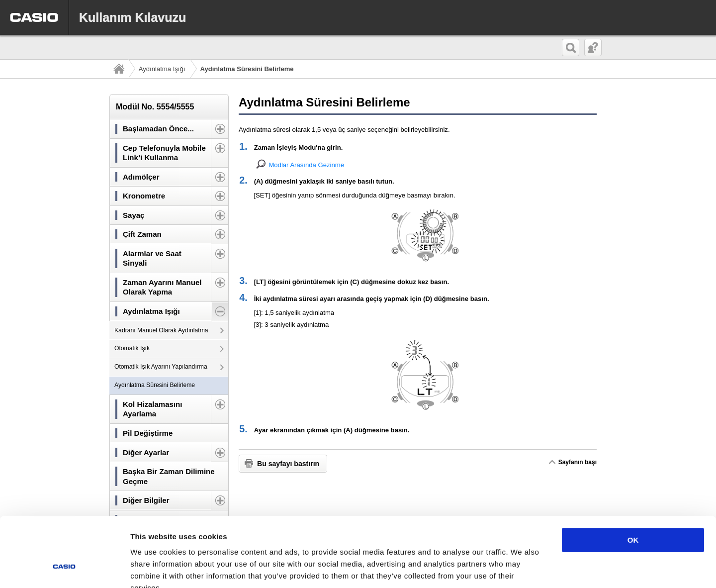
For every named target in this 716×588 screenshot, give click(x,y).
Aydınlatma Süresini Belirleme (155, 385)
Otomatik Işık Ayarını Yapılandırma (161, 367)
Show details (522, 568)
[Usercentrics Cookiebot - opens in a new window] (64, 569)
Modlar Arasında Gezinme (306, 165)
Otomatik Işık (132, 348)
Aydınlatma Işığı (162, 69)
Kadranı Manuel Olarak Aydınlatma (161, 330)
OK (633, 480)
